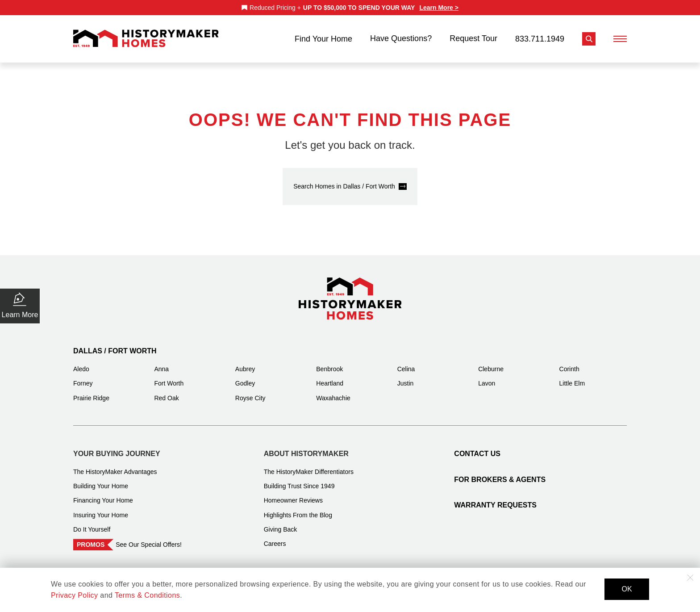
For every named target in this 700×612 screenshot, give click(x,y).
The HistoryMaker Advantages (115, 466)
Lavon (487, 377)
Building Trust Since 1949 (299, 480)
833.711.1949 (540, 36)
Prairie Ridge (91, 392)
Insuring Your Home (101, 509)
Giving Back (281, 524)
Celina (406, 363)
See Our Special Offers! (149, 539)
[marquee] (350, 8)
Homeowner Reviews (293, 495)
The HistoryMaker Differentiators (309, 466)
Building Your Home (101, 480)
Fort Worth (169, 377)
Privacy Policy (74, 595)
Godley (245, 377)
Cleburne (491, 363)
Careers (275, 538)
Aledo (81, 363)
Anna (161, 363)
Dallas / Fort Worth (115, 345)
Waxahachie (333, 392)
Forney (83, 377)
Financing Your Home (103, 495)
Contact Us (477, 448)
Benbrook (329, 363)
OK (627, 589)
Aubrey (245, 363)
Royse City (250, 392)
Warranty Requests (495, 499)
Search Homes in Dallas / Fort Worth (344, 180)
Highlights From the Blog (298, 509)
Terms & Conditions (147, 595)
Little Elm (572, 377)
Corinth (569, 363)
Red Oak (166, 392)
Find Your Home (323, 36)
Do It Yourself (92, 524)
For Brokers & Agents (500, 474)
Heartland (330, 377)
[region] (350, 8)
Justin (406, 377)
